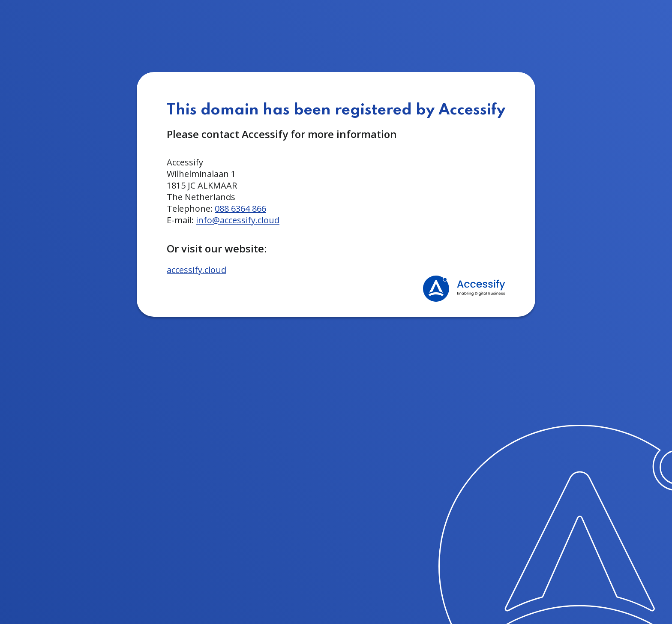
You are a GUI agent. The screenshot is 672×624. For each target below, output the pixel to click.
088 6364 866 (240, 208)
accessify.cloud (196, 270)
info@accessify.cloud (238, 220)
